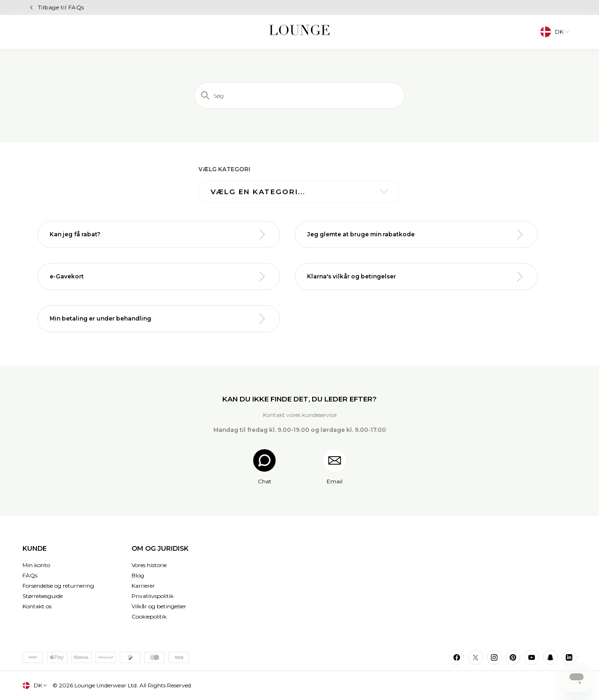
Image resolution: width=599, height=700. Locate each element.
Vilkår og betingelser (159, 606)
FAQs (30, 575)
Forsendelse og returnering (58, 586)
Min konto (36, 565)
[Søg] (299, 95)
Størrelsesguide (43, 596)
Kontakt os (37, 606)
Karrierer (143, 586)
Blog (138, 575)
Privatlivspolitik (153, 596)
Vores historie (149, 565)
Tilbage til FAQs (61, 7)
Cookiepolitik (149, 616)
